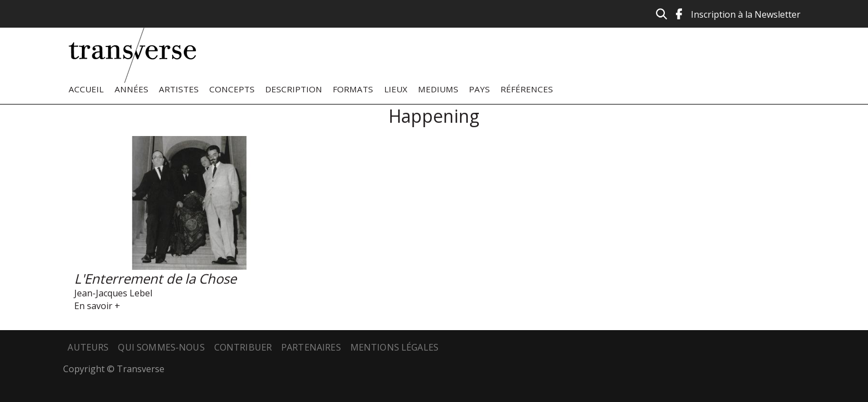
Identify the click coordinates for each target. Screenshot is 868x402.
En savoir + (97, 306)
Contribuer (243, 347)
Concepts (232, 89)
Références (527, 89)
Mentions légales (395, 347)
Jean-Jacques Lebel (113, 293)
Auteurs (88, 347)
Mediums (438, 89)
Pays (479, 89)
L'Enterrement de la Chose (155, 278)
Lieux (396, 89)
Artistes (179, 89)
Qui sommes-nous (161, 347)
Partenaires (311, 347)
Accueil (86, 89)
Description (294, 89)
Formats (353, 89)
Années (131, 89)
